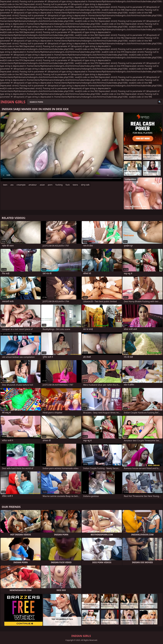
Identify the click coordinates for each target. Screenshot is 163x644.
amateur (33, 185)
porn (50, 185)
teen (5, 185)
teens (75, 185)
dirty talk (85, 185)
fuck (68, 185)
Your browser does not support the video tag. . (62, 147)
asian (42, 185)
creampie (21, 185)
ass (12, 185)
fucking (59, 185)
